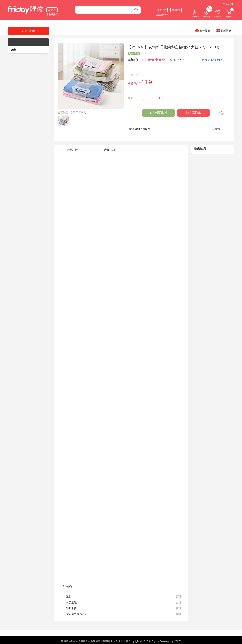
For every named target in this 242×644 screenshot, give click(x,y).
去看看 (218, 129)
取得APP (52, 10)
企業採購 (162, 10)
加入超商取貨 (158, 113)
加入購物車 (193, 113)
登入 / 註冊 (228, 4)
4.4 (144, 60)
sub (13, 49)
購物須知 (67, 586)
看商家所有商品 (212, 60)
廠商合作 (176, 10)
